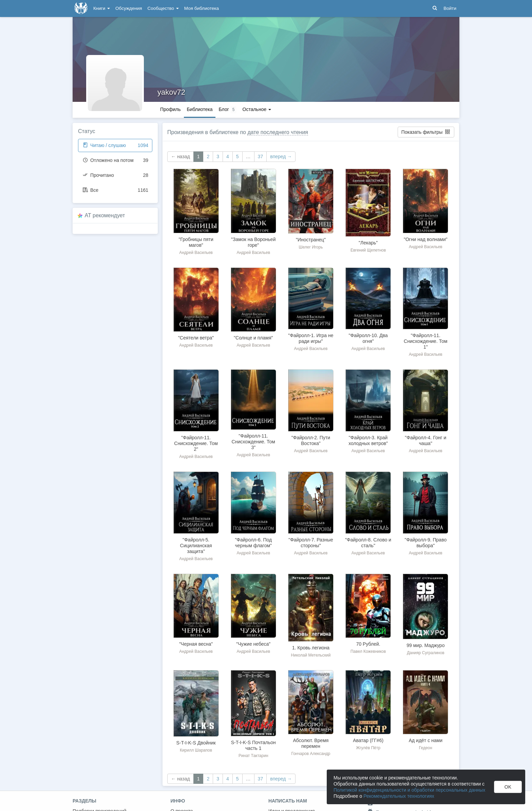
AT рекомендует (105, 215)
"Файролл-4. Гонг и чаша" (425, 440)
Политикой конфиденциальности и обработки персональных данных (409, 790)
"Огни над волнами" (426, 239)
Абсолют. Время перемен (311, 743)
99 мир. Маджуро (425, 645)
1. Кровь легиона (311, 648)
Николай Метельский (311, 655)
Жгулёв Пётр (368, 748)
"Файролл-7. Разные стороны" (311, 543)
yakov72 (171, 92)
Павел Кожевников (368, 651)
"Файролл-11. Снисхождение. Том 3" (253, 442)
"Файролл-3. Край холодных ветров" (368, 440)
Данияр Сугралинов (425, 653)
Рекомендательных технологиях (399, 796)
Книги (102, 8)
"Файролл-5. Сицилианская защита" (196, 546)
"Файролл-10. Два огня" (368, 338)
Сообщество (163, 8)
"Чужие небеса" (253, 644)
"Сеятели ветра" (196, 338)
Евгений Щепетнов (368, 250)
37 (261, 156)
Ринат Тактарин (253, 756)
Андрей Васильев (196, 253)
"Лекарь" (368, 243)
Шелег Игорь (311, 247)
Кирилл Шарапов (196, 750)
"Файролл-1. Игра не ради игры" (311, 338)
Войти (450, 8)
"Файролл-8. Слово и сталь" (368, 543)
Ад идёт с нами (426, 740)
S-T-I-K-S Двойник (196, 743)
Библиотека (199, 109)
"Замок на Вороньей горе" (253, 242)
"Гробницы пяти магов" (196, 242)
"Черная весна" (196, 644)
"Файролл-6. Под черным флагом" (253, 543)
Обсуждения (129, 8)
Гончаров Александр (311, 754)
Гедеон (426, 748)
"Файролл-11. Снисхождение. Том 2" (196, 443)
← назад (180, 156)
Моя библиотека (202, 8)
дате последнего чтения (278, 132)
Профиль (170, 109)
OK (508, 787)
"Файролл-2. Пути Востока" (311, 440)
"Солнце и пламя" (253, 338)
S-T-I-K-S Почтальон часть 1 (253, 745)
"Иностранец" (311, 240)
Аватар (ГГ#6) (368, 740)
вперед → (281, 156)
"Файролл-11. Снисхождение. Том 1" (425, 341)
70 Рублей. (368, 644)
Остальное (257, 109)
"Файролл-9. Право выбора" (425, 543)
